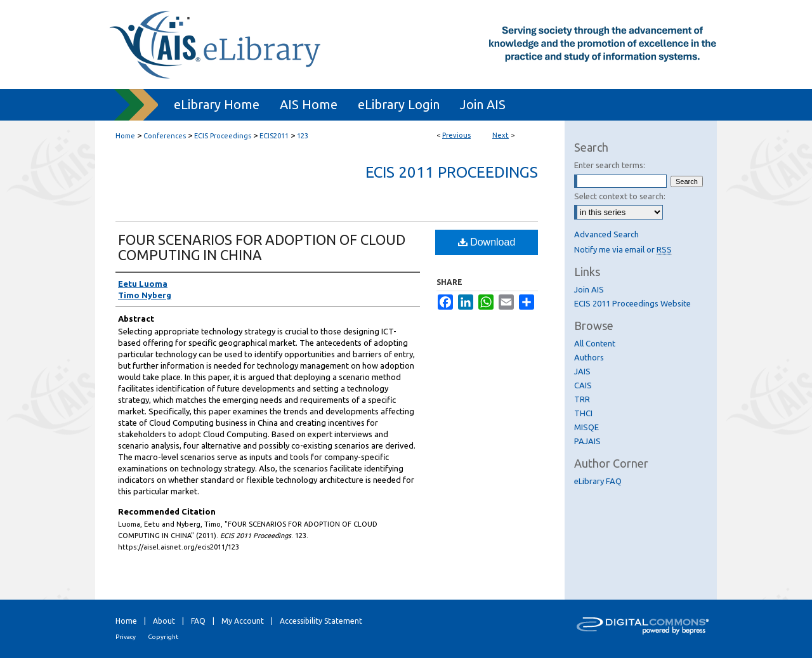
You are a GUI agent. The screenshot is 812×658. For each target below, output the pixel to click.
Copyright (163, 637)
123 (303, 136)
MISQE (586, 427)
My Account (243, 621)
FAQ (198, 621)
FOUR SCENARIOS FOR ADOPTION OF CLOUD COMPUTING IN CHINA (262, 247)
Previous (456, 135)
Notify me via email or (623, 249)
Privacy (126, 637)
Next (501, 135)
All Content (595, 343)
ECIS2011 (274, 136)
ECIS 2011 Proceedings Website (632, 303)
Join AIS (589, 289)
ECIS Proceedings (223, 136)
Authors (589, 357)
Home (125, 136)
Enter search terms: (610, 165)
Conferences (165, 136)
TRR (582, 399)
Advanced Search (606, 234)
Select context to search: (620, 196)
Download (487, 242)
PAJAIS (587, 441)
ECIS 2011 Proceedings (452, 172)
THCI (583, 413)
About (164, 621)
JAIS (582, 371)
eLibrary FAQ (598, 481)
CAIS (583, 385)
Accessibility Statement (321, 621)
